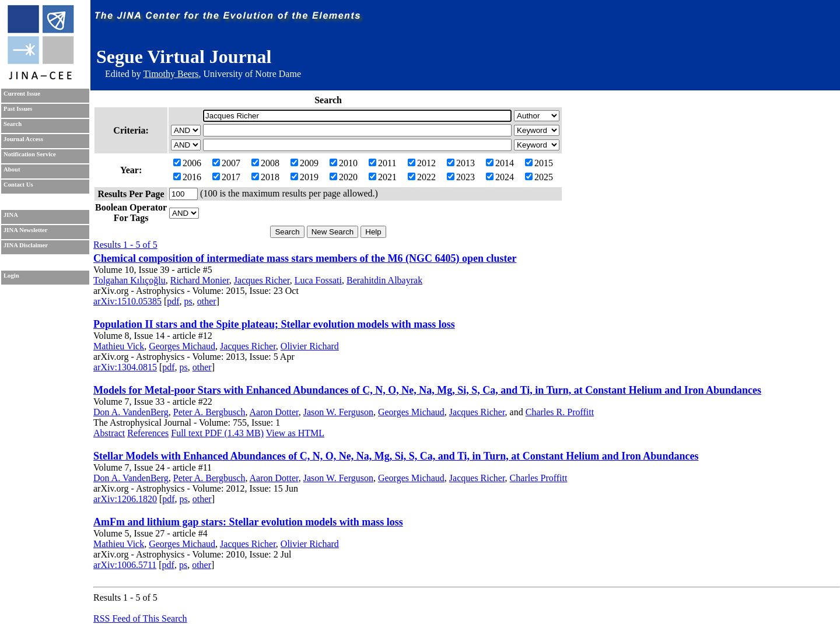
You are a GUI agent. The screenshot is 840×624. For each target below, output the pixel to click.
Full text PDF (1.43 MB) (217, 433)
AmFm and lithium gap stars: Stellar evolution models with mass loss (248, 522)
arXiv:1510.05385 (127, 301)
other (207, 301)
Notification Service (30, 154)
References (148, 433)
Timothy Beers (171, 74)
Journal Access (23, 139)
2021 (383, 177)
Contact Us (18, 185)
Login (11, 276)
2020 (344, 177)
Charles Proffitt (539, 478)
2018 (265, 177)
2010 (344, 163)
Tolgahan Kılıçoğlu (129, 280)
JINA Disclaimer (26, 245)
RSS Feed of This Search (140, 618)
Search (13, 124)
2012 (422, 163)
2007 (226, 163)
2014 (500, 163)
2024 (500, 177)
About (12, 169)
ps (188, 301)
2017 (226, 177)
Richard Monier (200, 280)
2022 (422, 177)
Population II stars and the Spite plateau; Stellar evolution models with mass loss (274, 324)
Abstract (109, 433)
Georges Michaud (182, 346)
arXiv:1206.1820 (125, 499)
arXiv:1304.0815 (125, 367)
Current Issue (22, 94)
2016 (187, 177)
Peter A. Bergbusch (209, 412)
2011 (382, 163)
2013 (461, 163)
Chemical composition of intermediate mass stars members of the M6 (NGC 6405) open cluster (305, 258)
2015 (539, 163)
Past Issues (18, 109)
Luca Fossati (318, 280)
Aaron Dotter (274, 412)
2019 (304, 177)
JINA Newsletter (25, 230)
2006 (187, 163)
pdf (173, 301)
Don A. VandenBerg (131, 412)
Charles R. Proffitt (560, 412)
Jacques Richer (262, 280)
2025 (539, 177)
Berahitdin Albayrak (384, 280)
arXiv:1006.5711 (125, 565)
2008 (265, 163)
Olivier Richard (310, 346)
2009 (304, 163)
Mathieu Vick (119, 346)
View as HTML (295, 433)
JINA (11, 215)
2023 (461, 177)
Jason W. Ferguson (338, 412)
